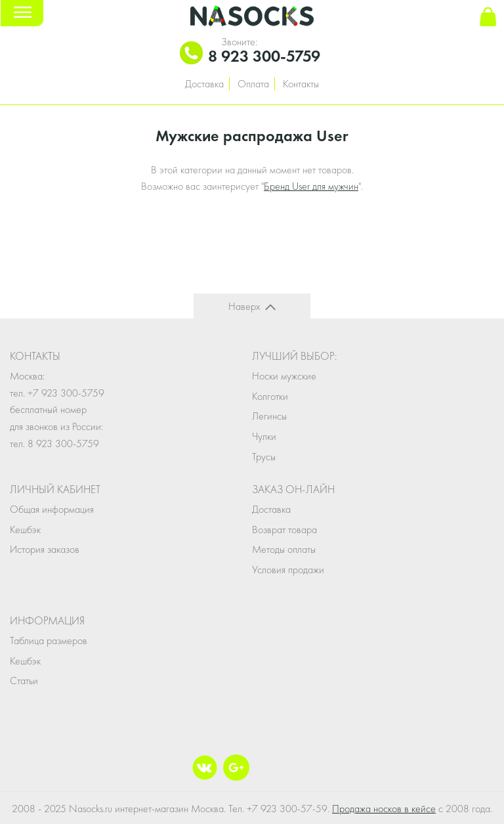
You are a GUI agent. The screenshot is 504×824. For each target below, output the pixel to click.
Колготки (270, 396)
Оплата (253, 84)
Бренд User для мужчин (311, 186)
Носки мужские (284, 376)
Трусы (264, 457)
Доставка (204, 84)
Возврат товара (284, 530)
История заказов (45, 549)
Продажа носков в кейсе (384, 809)
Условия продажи (288, 570)
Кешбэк (25, 530)
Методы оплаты (284, 549)
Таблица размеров (49, 640)
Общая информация (52, 509)
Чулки (264, 436)
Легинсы (269, 416)
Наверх (244, 306)
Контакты (301, 84)
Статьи (24, 681)
